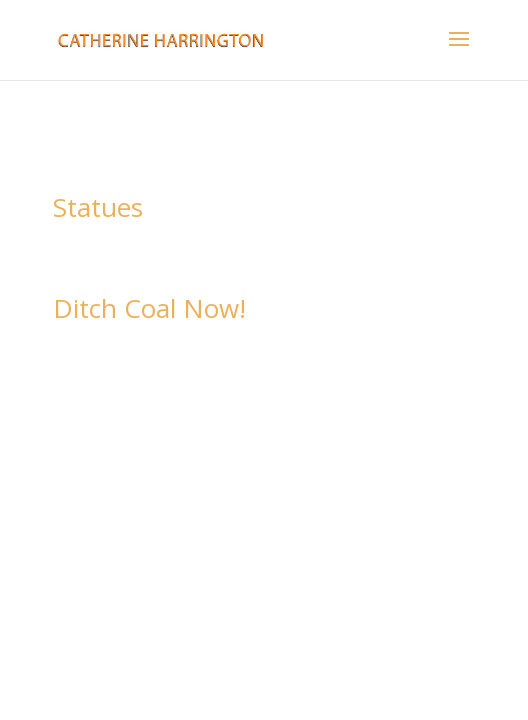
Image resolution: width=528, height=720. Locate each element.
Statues (98, 207)
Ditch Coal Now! (149, 308)
